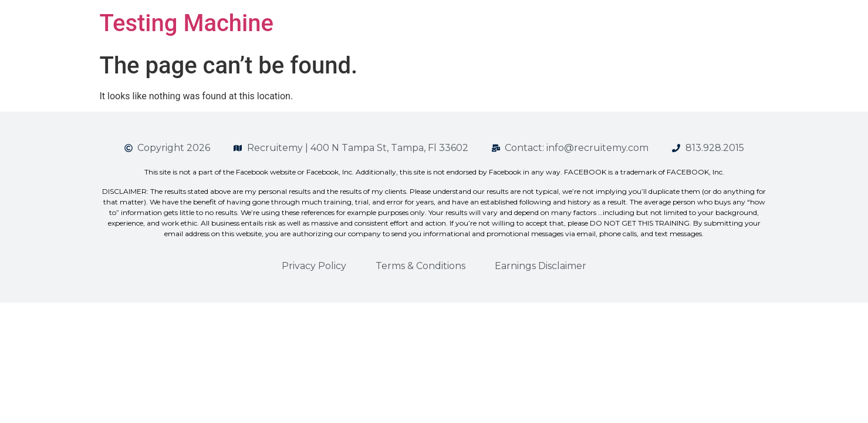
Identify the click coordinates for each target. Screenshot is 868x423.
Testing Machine (187, 23)
